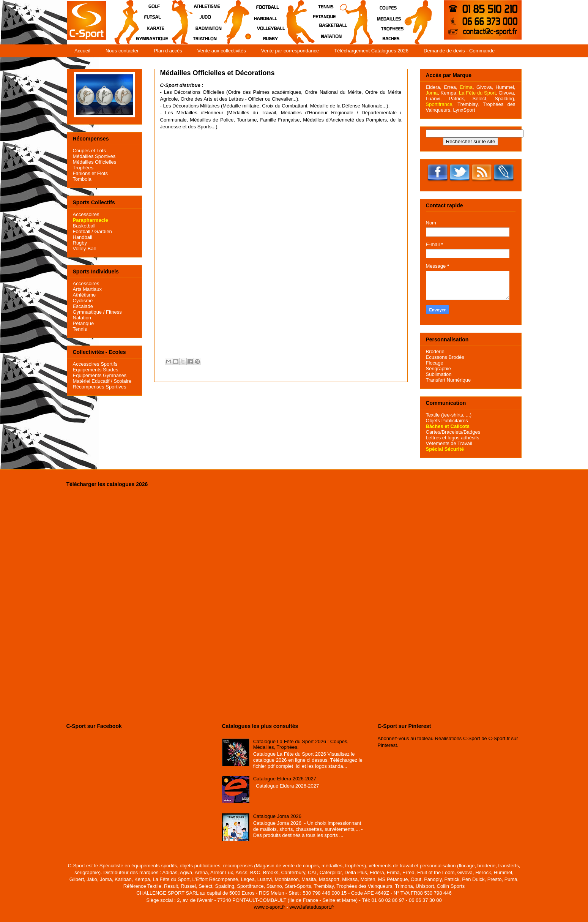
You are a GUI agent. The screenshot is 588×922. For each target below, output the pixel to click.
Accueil (82, 51)
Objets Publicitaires (447, 421)
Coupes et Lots (89, 151)
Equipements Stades (96, 370)
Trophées (83, 168)
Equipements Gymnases (100, 375)
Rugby (80, 243)
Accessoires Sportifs (95, 364)
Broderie (435, 351)
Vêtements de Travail (449, 443)
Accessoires (86, 214)
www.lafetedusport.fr (312, 907)
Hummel (504, 87)
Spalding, (505, 99)
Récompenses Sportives (100, 387)
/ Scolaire (120, 381)
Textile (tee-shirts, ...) (449, 415)
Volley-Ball (84, 249)
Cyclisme (83, 301)
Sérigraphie (439, 369)
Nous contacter (122, 51)
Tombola (82, 179)
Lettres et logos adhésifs (453, 438)
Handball (83, 237)
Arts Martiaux (87, 289)
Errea (450, 87)
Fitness (114, 312)
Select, (480, 99)
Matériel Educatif (91, 381)
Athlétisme (84, 295)
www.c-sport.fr (270, 907)
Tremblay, (468, 104)
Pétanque (84, 323)
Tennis (80, 329)
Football (82, 231)
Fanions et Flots (91, 173)
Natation (82, 318)
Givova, (485, 87)
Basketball (84, 226)
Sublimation (439, 374)
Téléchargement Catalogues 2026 (371, 51)
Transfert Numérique (448, 380)
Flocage (435, 363)
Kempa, (449, 93)
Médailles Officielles (95, 162)
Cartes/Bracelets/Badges (453, 432)
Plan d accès (168, 51)
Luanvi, (434, 99)
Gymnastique (87, 312)
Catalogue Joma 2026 (277, 816)
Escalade (83, 306)
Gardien (103, 231)
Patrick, (457, 99)
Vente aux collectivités (222, 51)
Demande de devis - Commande (459, 51)
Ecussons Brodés (445, 357)
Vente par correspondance (290, 51)
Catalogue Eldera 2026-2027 (285, 779)
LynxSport (463, 110)
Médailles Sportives (94, 156)
